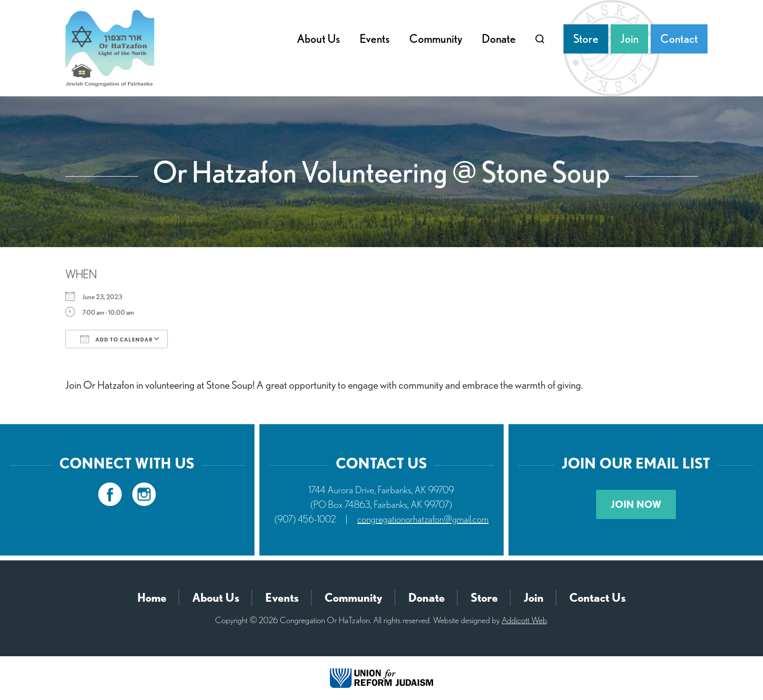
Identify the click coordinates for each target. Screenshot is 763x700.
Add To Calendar (117, 339)
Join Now (636, 504)
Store (586, 39)
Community (436, 39)
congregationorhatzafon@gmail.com (423, 519)
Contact (679, 39)
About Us (318, 39)
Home (152, 598)
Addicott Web (524, 620)
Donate (499, 39)
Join (629, 39)
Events (375, 39)
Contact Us (598, 598)
